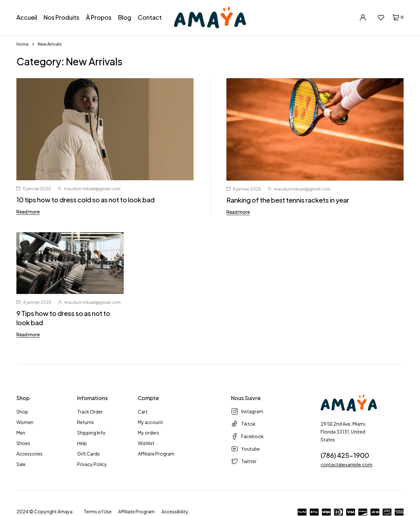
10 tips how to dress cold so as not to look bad (85, 200)
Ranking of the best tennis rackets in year (288, 200)
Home (22, 44)
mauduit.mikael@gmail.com (92, 189)
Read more (28, 212)
